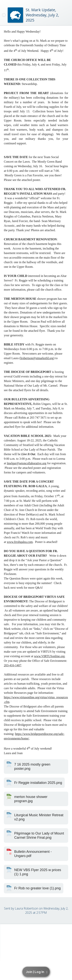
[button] (37, 972)
